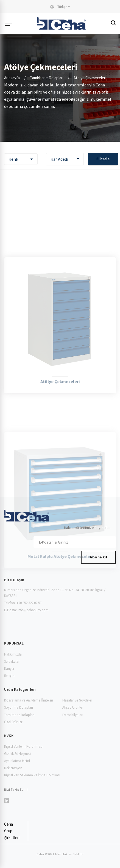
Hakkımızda (13, 654)
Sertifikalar (12, 661)
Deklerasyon (13, 768)
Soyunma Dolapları (19, 707)
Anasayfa (12, 78)
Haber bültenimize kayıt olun (87, 528)
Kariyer (9, 669)
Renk (13, 159)
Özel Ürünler (13, 722)
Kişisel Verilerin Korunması (23, 746)
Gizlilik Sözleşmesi (17, 754)
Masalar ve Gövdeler (77, 700)
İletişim (9, 676)
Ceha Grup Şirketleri (12, 831)
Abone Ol (98, 557)
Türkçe (59, 7)
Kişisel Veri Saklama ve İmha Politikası (32, 775)
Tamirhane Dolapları (47, 78)
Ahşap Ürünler (73, 707)
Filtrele (103, 159)
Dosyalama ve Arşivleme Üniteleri (29, 700)
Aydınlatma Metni (17, 761)
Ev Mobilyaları (73, 715)
